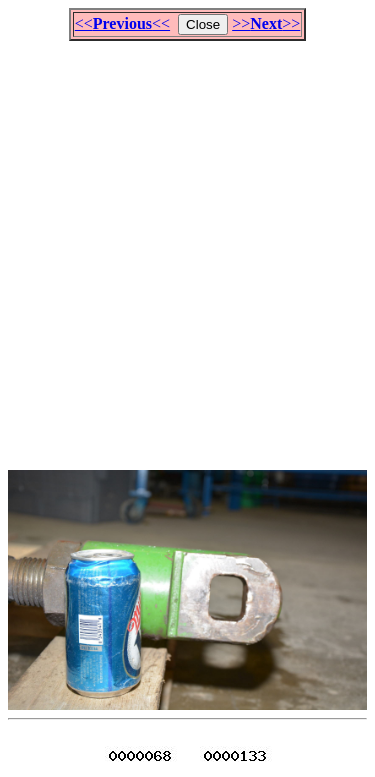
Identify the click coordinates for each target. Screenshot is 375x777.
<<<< (122, 23)
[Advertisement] (187, 246)
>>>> (266, 23)
